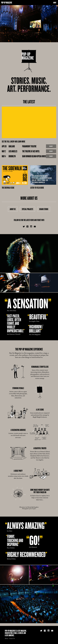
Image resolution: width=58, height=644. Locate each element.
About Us (13, 209)
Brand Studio (44, 209)
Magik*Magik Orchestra (40, 417)
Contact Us (12, 638)
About (55, 3)
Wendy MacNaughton (33, 507)
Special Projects (27, 209)
